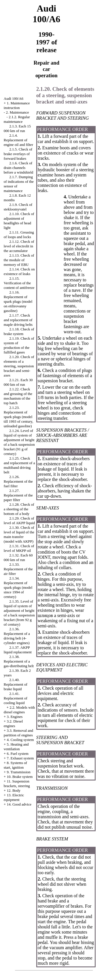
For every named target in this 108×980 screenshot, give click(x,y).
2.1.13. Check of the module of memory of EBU (19, 260)
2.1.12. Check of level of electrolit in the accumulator (19, 246)
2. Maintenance (17, 112)
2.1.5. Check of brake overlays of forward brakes (18, 154)
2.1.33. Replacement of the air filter (18, 569)
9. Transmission (18, 772)
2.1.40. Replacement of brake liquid (16, 684)
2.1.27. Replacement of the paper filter (18, 495)
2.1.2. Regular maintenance (17, 119)
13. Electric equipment (14, 797)
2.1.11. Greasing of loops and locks (19, 235)
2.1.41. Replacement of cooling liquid (16, 698)
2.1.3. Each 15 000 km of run (17, 128)
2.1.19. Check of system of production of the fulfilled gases (19, 345)
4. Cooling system (20, 740)
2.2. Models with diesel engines (19, 710)
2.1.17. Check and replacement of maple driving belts (18, 320)
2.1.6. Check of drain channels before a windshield (19, 168)
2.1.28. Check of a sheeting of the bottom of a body (19, 509)
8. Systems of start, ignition (15, 765)
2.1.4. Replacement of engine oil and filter (18, 140)
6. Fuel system (17, 754)
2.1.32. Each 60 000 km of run (18, 557)
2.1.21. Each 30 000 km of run (18, 382)
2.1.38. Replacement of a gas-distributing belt (19, 661)
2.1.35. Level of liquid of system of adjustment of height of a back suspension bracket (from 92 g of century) (19, 613)
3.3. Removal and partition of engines (18, 733)
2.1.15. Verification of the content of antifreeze (19, 283)
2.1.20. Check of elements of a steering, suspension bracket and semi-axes (19, 366)
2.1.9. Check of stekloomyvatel (18, 207)
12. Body (14, 790)
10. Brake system (20, 777)
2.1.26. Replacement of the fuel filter (18, 481)
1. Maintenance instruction (17, 105)
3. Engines (15, 717)
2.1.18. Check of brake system (19, 331)
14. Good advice (19, 804)
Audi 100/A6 (14, 98)
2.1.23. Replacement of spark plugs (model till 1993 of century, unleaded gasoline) (18, 417)
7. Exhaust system (20, 758)
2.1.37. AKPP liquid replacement (18, 650)
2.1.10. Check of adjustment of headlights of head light (19, 221)
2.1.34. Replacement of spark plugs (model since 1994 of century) (18, 587)
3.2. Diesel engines (13, 724)
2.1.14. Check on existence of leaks (19, 271)
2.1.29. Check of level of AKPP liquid (19, 521)
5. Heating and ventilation (16, 747)
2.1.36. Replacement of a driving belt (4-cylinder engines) (17, 636)
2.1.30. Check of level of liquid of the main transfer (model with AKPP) (19, 534)
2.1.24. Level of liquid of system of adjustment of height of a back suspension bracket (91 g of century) (19, 442)
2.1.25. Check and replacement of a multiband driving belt (19, 465)
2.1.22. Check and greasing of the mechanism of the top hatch (18, 396)
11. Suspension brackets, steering (17, 784)
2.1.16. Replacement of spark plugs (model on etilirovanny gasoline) (18, 301)
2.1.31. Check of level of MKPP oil (19, 548)
